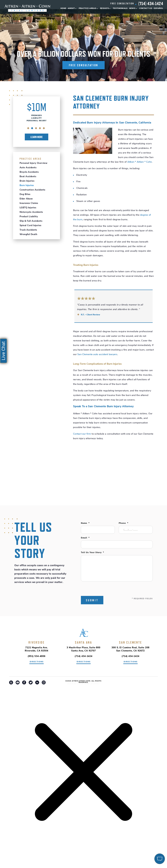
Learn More (37, 137)
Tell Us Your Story (92, 553)
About (71, 8)
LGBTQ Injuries (28, 208)
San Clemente (130, 642)
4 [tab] (40, 128)
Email (85, 538)
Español (158, 8)
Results (105, 8)
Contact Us (146, 8)
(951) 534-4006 (37, 656)
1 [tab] (28, 128)
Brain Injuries (27, 181)
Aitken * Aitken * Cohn (140, 162)
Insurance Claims (29, 203)
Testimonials (120, 8)
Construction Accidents (32, 190)
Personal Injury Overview (33, 163)
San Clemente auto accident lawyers (97, 355)
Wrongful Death (28, 234)
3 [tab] (36, 128)
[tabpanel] (37, 121)
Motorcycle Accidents (31, 212)
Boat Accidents (28, 177)
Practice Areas (88, 8)
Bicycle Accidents (29, 172)
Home (63, 8)
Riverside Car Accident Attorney (84, 684)
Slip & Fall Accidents (31, 221)
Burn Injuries (27, 185)
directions (37, 662)
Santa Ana (83, 642)
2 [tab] (32, 128)
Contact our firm (82, 434)
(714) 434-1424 (151, 4)
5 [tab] (44, 128)
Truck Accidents (28, 230)
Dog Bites (25, 194)
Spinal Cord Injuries (30, 226)
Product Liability (29, 217)
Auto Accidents (28, 168)
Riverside (37, 642)
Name (85, 523)
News (132, 8)
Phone (123, 523)
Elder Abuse (26, 199)
